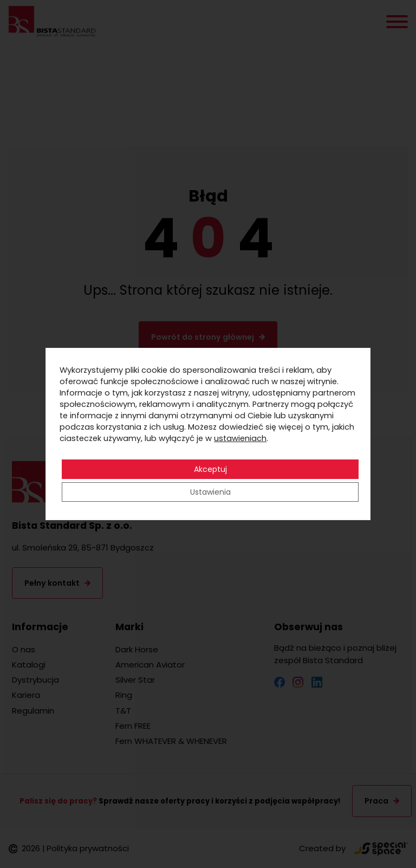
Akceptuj (210, 469)
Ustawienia (210, 492)
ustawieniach (240, 438)
